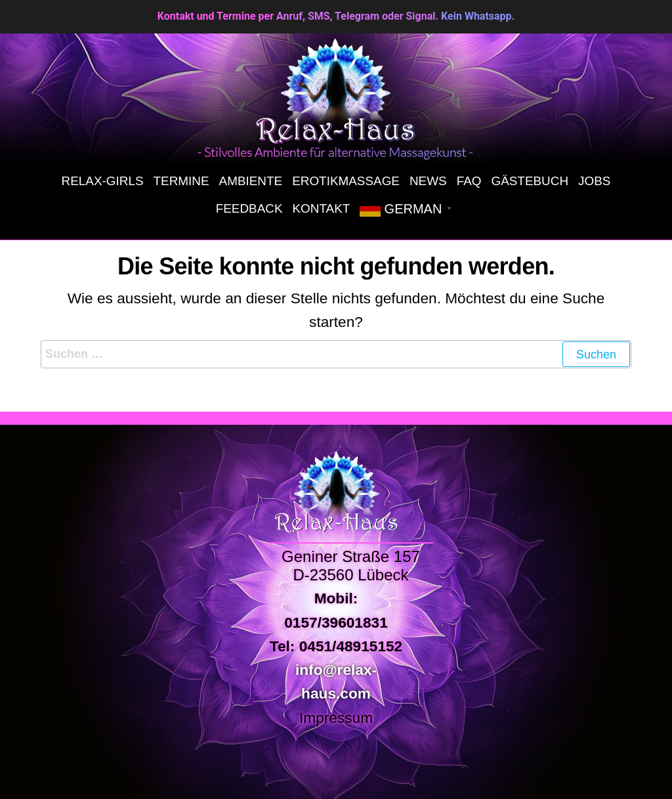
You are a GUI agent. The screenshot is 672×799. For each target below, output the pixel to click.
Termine (181, 181)
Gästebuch (530, 181)
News (428, 181)
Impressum (336, 718)
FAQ (469, 181)
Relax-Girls (103, 181)
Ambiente (251, 181)
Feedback (249, 208)
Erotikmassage (346, 181)
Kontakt (322, 208)
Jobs (594, 181)
